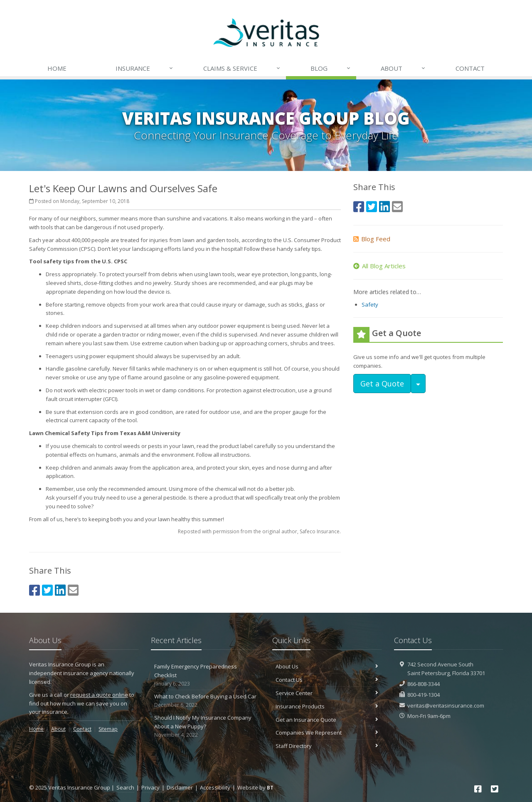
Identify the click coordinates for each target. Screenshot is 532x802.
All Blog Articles (379, 266)
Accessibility (215, 787)
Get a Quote (382, 384)
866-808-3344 (424, 684)
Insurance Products (327, 706)
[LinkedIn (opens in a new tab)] (60, 590)
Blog (331, 68)
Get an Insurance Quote (327, 720)
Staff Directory (327, 746)
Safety (370, 304)
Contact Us (327, 680)
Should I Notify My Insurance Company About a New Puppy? (206, 726)
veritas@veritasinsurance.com (446, 705)
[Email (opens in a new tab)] (73, 590)
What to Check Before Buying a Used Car (206, 701)
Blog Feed (372, 239)
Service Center (327, 693)
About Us (327, 666)
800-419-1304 (424, 695)
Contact (470, 68)
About (403, 68)
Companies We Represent (327, 733)
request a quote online (99, 695)
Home (57, 68)
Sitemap (108, 729)
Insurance (145, 68)
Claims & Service (242, 68)
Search (125, 787)
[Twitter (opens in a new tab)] (47, 590)
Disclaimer (180, 787)
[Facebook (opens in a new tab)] (34, 590)
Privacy (150, 787)
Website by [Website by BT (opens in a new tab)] (255, 787)
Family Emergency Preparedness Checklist (206, 675)
